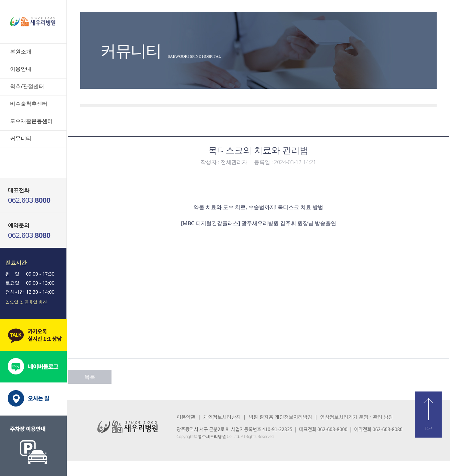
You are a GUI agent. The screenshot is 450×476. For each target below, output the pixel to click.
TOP (428, 428)
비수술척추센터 (29, 104)
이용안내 (21, 69)
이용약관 (186, 417)
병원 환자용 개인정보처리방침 (280, 417)
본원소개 (21, 51)
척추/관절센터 (27, 86)
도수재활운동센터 (31, 121)
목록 (90, 377)
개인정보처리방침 (222, 417)
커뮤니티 (21, 138)
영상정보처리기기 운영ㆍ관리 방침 (357, 417)
